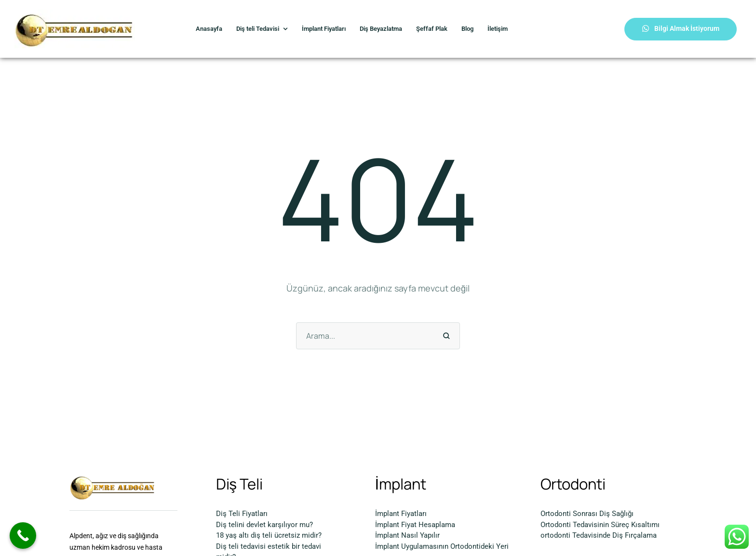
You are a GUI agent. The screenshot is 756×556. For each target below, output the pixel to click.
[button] (681, 29)
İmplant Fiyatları (401, 514)
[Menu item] (209, 29)
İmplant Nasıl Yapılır (407, 535)
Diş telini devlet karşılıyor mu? (264, 525)
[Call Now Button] (23, 536)
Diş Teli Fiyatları (242, 514)
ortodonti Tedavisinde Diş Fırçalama (599, 535)
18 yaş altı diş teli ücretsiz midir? (269, 535)
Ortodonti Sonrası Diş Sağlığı (587, 514)
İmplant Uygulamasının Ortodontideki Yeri (442, 546)
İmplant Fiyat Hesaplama (415, 525)
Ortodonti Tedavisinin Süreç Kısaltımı (600, 525)
